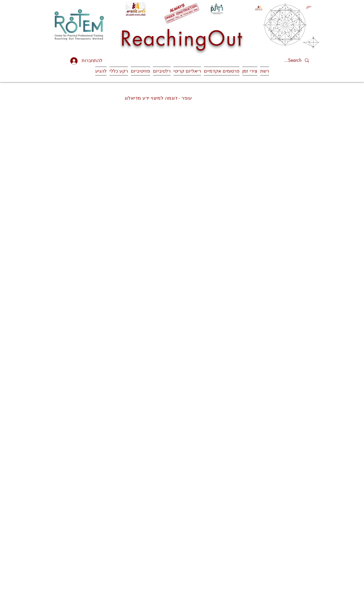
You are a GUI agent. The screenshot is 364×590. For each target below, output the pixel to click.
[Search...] (287, 61)
